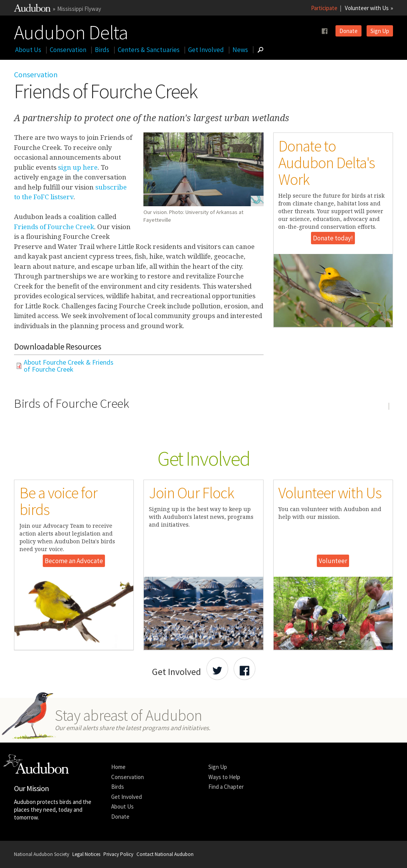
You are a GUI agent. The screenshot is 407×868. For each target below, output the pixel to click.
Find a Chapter (226, 787)
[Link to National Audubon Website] (32, 10)
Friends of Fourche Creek (54, 227)
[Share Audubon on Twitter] (217, 669)
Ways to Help (224, 777)
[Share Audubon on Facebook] (245, 669)
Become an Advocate (74, 561)
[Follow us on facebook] (325, 31)
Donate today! (333, 238)
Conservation (68, 50)
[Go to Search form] (260, 50)
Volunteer (333, 561)
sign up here (78, 167)
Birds (102, 50)
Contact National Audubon (165, 854)
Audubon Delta (71, 31)
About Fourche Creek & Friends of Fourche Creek (69, 366)
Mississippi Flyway (79, 9)
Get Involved (206, 50)
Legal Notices (86, 854)
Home (118, 767)
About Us (28, 50)
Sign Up (380, 31)
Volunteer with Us (367, 8)
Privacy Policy (118, 854)
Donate (348, 31)
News (240, 50)
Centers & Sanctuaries (149, 50)
